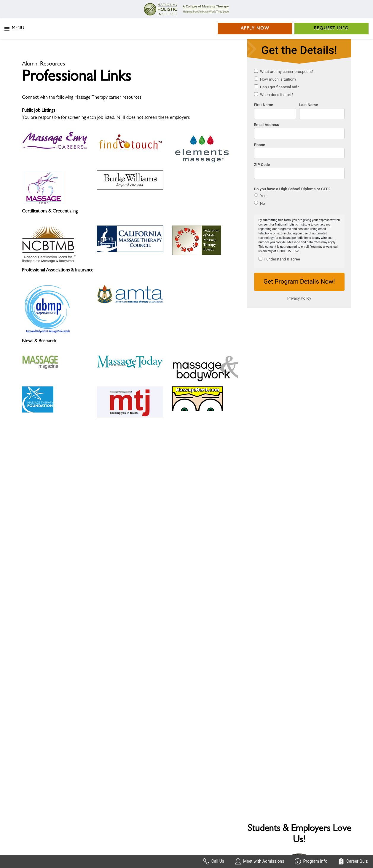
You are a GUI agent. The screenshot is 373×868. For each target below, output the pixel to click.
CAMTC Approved (125, 775)
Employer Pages (121, 757)
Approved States (122, 749)
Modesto (251, 790)
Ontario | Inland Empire (265, 757)
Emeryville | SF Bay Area (214, 749)
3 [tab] (304, 489)
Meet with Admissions (259, 861)
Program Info (311, 861)
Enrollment (32, 757)
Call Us (214, 861)
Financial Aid (34, 749)
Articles (29, 783)
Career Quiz (353, 861)
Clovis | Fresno (257, 782)
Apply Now (255, 28)
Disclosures (33, 792)
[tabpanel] (299, 415)
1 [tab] (286, 489)
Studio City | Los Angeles (267, 749)
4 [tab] (313, 489)
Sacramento (202, 773)
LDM (82, 844)
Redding (250, 773)
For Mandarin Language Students (53, 775)
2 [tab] (295, 489)
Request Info (331, 28)
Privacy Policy (37, 844)
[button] (18, 29)
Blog (111, 766)
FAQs (27, 766)
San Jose (199, 782)
